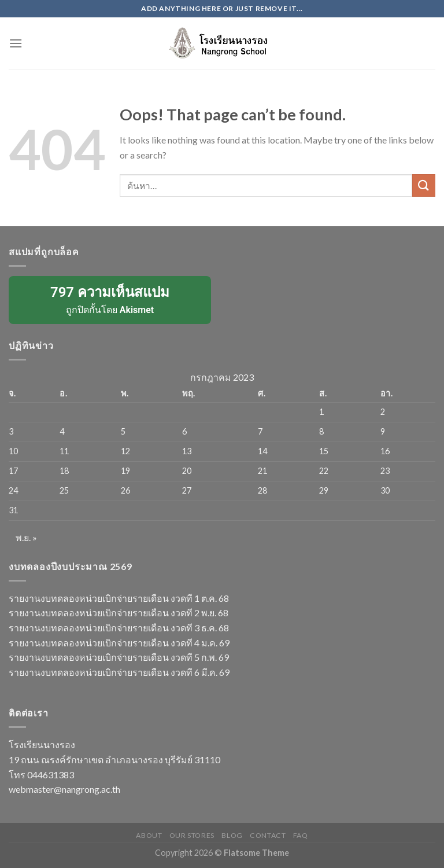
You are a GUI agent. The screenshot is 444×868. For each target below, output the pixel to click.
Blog (232, 835)
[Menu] (16, 43)
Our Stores (192, 835)
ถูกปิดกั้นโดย (110, 299)
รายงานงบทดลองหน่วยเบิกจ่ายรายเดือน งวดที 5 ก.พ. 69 (119, 657)
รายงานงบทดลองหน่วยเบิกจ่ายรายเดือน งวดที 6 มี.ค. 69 (119, 672)
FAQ (301, 835)
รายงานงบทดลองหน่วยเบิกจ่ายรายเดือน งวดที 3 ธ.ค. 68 (119, 628)
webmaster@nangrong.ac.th (64, 789)
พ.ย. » (26, 537)
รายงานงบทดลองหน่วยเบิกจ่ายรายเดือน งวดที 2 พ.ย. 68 (119, 613)
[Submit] (424, 185)
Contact (268, 835)
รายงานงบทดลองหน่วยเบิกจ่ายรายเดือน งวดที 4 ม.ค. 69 (119, 643)
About (149, 835)
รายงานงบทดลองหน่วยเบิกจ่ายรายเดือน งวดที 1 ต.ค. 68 (119, 598)
